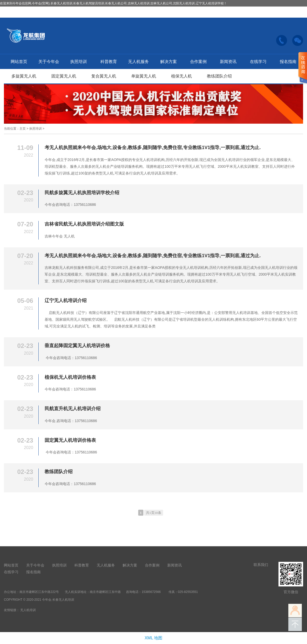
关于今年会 (49, 62)
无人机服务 (138, 62)
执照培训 (79, 62)
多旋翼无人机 (24, 76)
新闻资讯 (228, 62)
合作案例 (198, 62)
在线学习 (258, 62)
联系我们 (261, 565)
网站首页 (19, 62)
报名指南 (288, 62)
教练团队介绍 (219, 76)
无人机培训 (28, 610)
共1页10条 (154, 513)
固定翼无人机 (64, 76)
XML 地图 (154, 638)
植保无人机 (182, 76)
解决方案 (169, 62)
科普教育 (109, 62)
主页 (23, 129)
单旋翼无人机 (144, 76)
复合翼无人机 (104, 76)
